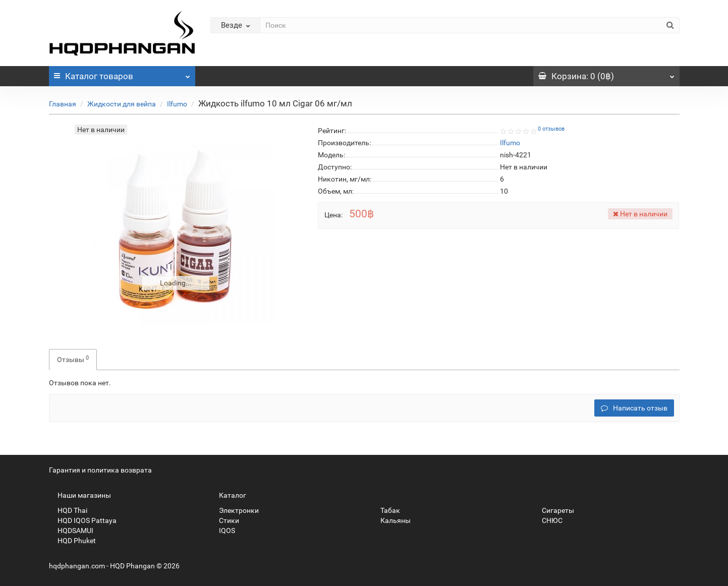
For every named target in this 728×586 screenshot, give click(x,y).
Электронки (235, 510)
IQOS (223, 531)
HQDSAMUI (71, 531)
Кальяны (391, 520)
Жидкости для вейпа (122, 104)
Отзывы (73, 359)
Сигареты (554, 510)
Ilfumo (177, 104)
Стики (225, 520)
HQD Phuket (72, 541)
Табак (386, 510)
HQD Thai (68, 510)
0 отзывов (551, 129)
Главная (63, 104)
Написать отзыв (634, 408)
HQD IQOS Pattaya (83, 520)
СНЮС (548, 520)
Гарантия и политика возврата (100, 470)
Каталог (122, 74)
